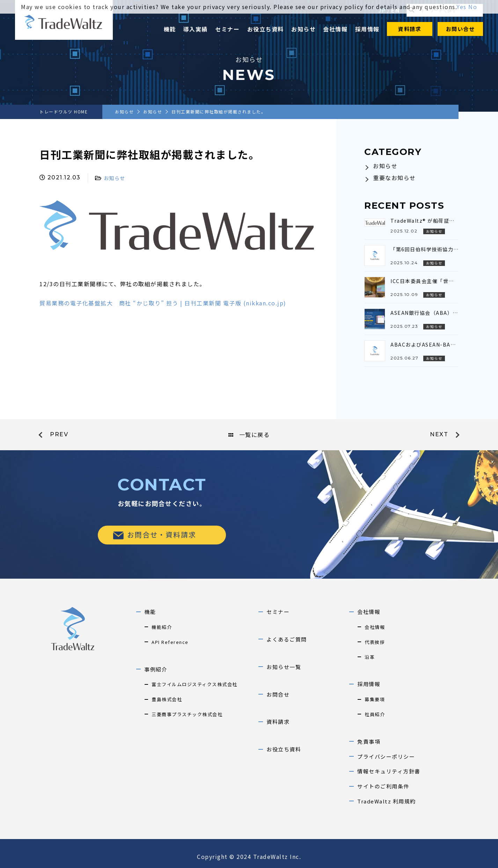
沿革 (370, 657)
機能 (170, 29)
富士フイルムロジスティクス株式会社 (195, 684)
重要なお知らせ (394, 178)
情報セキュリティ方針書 (389, 771)
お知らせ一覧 (284, 667)
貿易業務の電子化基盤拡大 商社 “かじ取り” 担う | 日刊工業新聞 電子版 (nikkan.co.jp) (163, 303)
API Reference (170, 642)
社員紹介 (375, 714)
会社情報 (335, 29)
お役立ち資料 (266, 29)
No (473, 7)
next (439, 434)
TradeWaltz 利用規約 (387, 801)
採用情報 (367, 29)
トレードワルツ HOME (64, 112)
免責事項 (369, 741)
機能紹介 (162, 627)
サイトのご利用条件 (383, 786)
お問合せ (278, 694)
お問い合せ (460, 29)
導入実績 (196, 29)
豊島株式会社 (167, 699)
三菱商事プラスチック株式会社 (187, 714)
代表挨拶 (375, 642)
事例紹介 (156, 669)
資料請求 (410, 29)
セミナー (227, 29)
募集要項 (375, 699)
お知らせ (303, 29)
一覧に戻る (249, 435)
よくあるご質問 (287, 639)
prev (59, 434)
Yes (462, 7)
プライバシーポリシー (386, 756)
